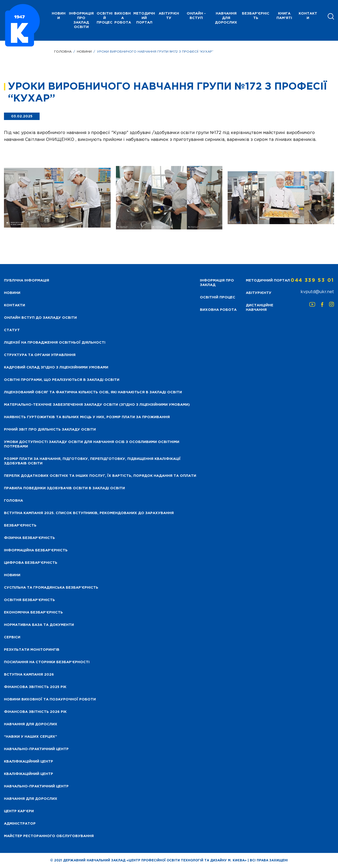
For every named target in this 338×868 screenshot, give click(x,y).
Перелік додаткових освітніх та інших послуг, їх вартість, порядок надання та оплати (100, 476)
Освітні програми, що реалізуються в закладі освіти (62, 380)
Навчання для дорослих (226, 18)
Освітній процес (105, 18)
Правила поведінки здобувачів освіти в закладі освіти (64, 488)
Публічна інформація (27, 281)
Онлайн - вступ (196, 16)
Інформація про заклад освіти (81, 20)
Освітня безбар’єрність (29, 600)
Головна (63, 52)
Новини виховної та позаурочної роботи (50, 700)
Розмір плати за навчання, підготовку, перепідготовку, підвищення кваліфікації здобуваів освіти (92, 461)
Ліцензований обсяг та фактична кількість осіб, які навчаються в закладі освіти (93, 392)
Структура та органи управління (40, 355)
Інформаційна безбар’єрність (36, 550)
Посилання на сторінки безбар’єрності (47, 662)
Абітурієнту (169, 16)
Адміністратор (20, 824)
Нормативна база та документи (39, 625)
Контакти (308, 16)
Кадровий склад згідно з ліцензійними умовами (56, 368)
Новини (84, 52)
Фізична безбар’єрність (29, 538)
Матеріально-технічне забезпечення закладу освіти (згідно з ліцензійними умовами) (97, 405)
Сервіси (12, 637)
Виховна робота (123, 18)
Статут (12, 330)
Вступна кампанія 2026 (29, 675)
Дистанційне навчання (260, 308)
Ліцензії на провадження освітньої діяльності (55, 343)
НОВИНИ (59, 16)
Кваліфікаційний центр (29, 762)
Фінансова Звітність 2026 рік (35, 712)
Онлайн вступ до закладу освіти (40, 318)
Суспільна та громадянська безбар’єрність (51, 588)
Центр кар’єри (19, 811)
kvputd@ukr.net (317, 292)
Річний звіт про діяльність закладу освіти (50, 430)
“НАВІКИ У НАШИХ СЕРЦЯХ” (30, 737)
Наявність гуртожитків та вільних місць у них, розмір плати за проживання (87, 417)
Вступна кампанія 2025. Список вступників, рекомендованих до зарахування (89, 513)
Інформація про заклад (217, 283)
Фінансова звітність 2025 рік (35, 687)
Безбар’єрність (20, 526)
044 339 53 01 (312, 280)
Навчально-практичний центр (36, 749)
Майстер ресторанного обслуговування (49, 836)
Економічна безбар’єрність (33, 613)
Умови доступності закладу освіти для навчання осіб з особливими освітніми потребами (92, 444)
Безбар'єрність (256, 16)
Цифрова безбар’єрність (31, 563)
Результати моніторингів (32, 650)
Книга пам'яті (284, 16)
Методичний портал (144, 18)
